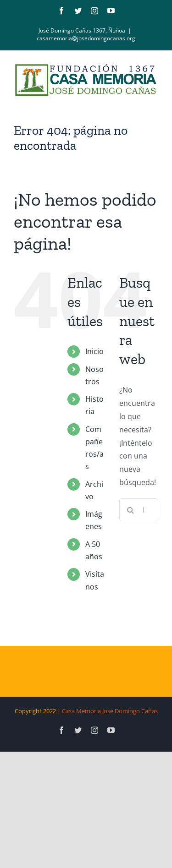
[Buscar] (131, 510)
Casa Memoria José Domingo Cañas (110, 711)
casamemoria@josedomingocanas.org (86, 38)
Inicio (94, 351)
